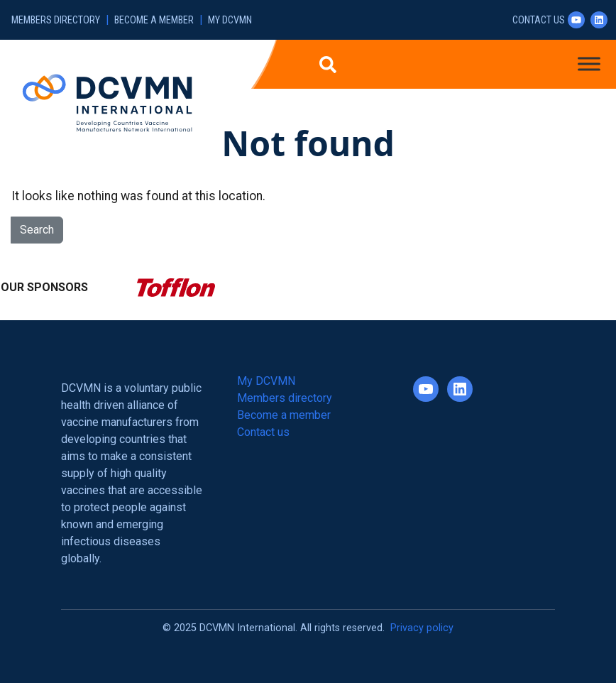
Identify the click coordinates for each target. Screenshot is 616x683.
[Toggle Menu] (589, 64)
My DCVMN (230, 20)
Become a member (154, 20)
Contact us (539, 20)
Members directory (56, 20)
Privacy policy (422, 628)
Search (37, 230)
